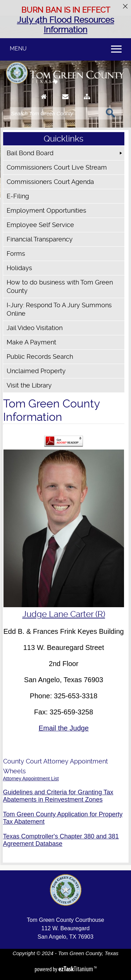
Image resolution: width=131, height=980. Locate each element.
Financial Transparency (40, 239)
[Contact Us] (65, 103)
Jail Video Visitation (35, 328)
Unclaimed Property (36, 371)
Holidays (19, 268)
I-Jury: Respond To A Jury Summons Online (59, 309)
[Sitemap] (87, 103)
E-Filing (18, 196)
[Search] (56, 113)
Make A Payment (31, 342)
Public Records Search (40, 357)
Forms (16, 253)
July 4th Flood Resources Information (66, 25)
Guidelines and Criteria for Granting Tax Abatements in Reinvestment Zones (58, 796)
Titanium (76, 969)
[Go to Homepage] (44, 103)
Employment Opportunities (46, 210)
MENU (18, 49)
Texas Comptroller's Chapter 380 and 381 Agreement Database (61, 840)
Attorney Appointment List (31, 779)
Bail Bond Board (30, 153)
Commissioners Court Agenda (50, 182)
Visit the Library (29, 385)
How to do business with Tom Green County (60, 286)
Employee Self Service (40, 225)
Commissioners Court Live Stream (57, 167)
